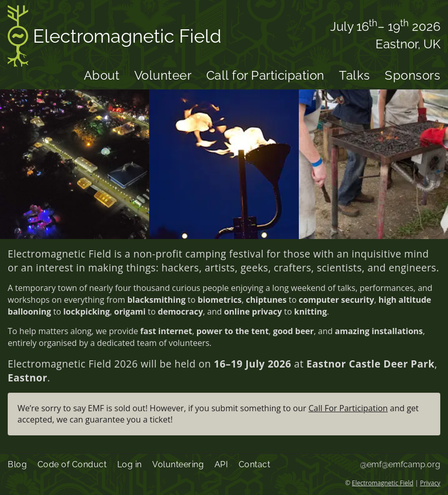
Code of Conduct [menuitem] (72, 464)
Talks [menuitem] (355, 75)
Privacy (430, 483)
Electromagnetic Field (114, 38)
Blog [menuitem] (17, 464)
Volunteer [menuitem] (163, 75)
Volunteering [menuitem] (178, 464)
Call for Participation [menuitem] (265, 75)
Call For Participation (348, 408)
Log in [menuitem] (130, 464)
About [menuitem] (102, 75)
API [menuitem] (221, 464)
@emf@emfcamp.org (400, 464)
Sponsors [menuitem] (413, 75)
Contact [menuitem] (255, 464)
